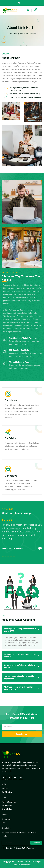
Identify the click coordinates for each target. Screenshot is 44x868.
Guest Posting (7, 792)
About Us (5, 788)
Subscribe (36, 843)
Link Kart (14, 34)
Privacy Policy (7, 805)
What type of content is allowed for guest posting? (18, 688)
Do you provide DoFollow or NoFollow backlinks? (19, 666)
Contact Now (6, 819)
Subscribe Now (22, 734)
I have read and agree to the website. (19, 848)
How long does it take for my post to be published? (19, 677)
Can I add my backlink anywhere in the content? (20, 655)
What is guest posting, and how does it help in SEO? (20, 630)
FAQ (3, 823)
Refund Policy (7, 809)
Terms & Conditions (9, 802)
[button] (3, 557)
